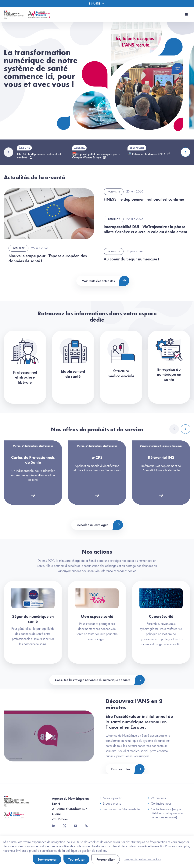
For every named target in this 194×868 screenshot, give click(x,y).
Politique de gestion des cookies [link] (142, 859)
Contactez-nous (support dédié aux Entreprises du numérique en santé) (165, 813)
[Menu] (97, 4)
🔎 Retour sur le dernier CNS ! (147, 154)
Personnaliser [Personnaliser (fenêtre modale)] (106, 859)
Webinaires (157, 798)
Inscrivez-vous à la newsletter (120, 809)
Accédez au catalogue (93, 525)
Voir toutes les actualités (98, 281)
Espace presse (111, 803)
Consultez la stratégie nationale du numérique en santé (93, 680)
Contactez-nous (160, 803)
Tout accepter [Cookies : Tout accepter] (47, 859)
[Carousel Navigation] (180, 429)
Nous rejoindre (111, 798)
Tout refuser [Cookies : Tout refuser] (76, 859)
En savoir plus (121, 769)
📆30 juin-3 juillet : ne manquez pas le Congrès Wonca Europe (96, 156)
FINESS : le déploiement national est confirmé (39, 156)
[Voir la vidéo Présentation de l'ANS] (49, 736)
